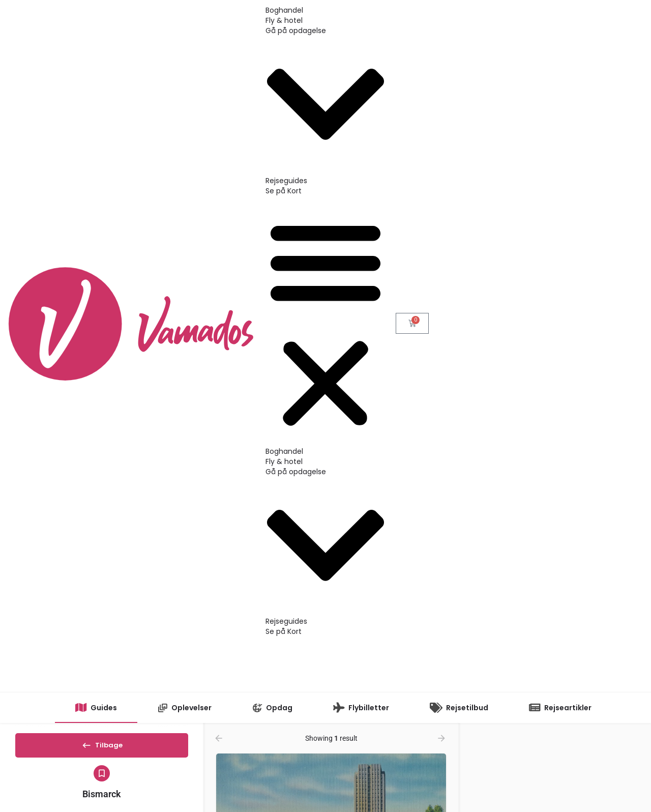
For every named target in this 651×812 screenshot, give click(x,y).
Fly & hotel (284, 20)
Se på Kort (284, 191)
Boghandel (284, 10)
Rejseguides (286, 181)
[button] (325, 324)
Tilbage (102, 748)
